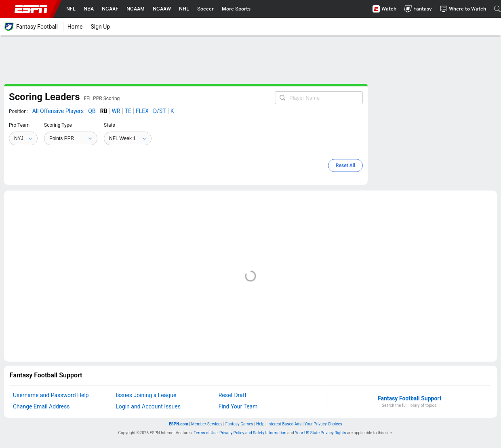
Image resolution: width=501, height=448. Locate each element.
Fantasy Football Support (409, 398)
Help (262, 424)
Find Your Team (238, 406)
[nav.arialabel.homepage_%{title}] (71, 9)
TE (128, 111)
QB (92, 111)
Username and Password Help (51, 395)
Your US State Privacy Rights (320, 433)
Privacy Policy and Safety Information (253, 433)
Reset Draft (233, 395)
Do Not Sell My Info (323, 424)
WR (116, 111)
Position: (18, 112)
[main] (186, 134)
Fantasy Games (241, 424)
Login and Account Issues (148, 406)
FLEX (142, 111)
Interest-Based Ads (286, 424)
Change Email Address (41, 406)
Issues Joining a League (146, 395)
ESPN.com (180, 424)
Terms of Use (205, 433)
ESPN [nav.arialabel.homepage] (31, 9)
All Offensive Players (58, 111)
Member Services (208, 424)
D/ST (160, 111)
